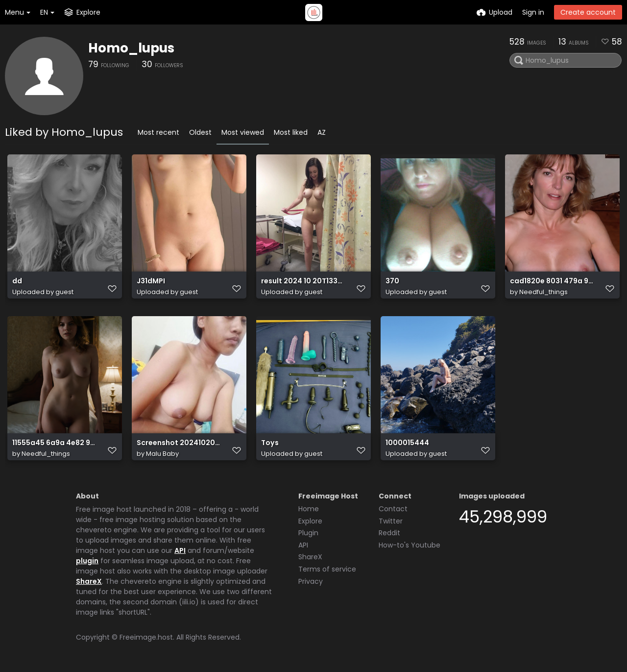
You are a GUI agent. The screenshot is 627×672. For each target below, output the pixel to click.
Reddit (389, 533)
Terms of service (327, 569)
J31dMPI (151, 281)
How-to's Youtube (410, 545)
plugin (87, 561)
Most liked (291, 132)
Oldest (200, 132)
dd (17, 281)
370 (392, 281)
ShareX (89, 581)
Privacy (311, 581)
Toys (270, 443)
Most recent (158, 132)
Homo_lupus (131, 48)
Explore (310, 521)
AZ (322, 132)
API (180, 550)
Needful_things (543, 292)
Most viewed (243, 132)
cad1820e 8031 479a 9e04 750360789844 (552, 281)
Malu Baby (162, 454)
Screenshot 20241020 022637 (179, 443)
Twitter (391, 521)
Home (309, 509)
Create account (588, 12)
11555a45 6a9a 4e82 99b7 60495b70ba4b (54, 443)
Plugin (308, 533)
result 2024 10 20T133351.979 (303, 281)
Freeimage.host (146, 637)
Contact (393, 509)
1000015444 (407, 443)
